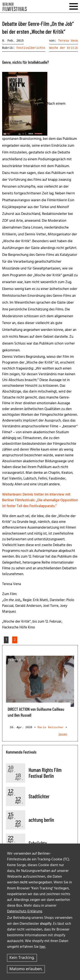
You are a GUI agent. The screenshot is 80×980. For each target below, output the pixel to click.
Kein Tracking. (22, 958)
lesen (63, 734)
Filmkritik (17, 660)
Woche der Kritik (64, 48)
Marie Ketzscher (51, 727)
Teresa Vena (68, 41)
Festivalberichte (31, 48)
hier (42, 947)
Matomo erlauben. (26, 969)
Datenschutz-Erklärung (25, 911)
